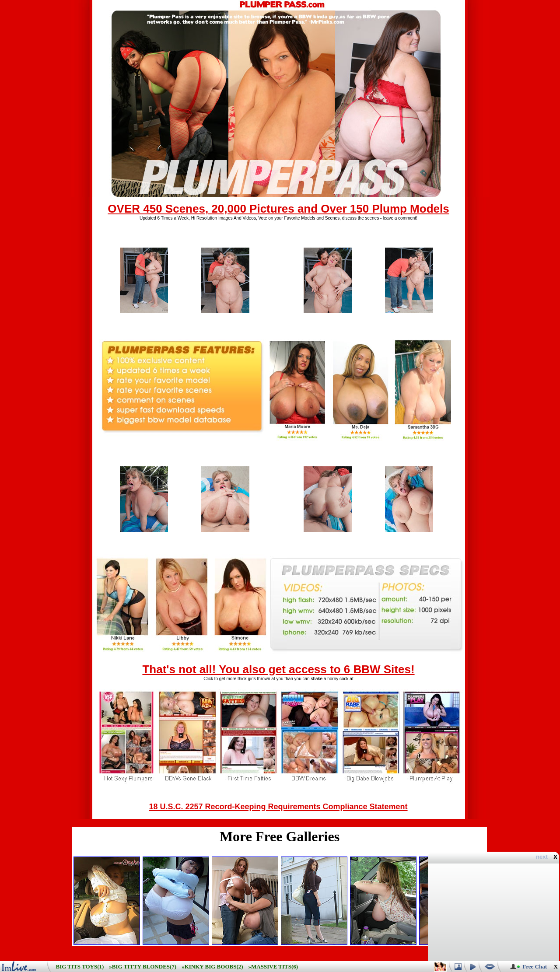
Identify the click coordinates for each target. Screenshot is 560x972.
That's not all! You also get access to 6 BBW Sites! (278, 669)
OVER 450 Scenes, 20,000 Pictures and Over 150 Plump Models (278, 209)
